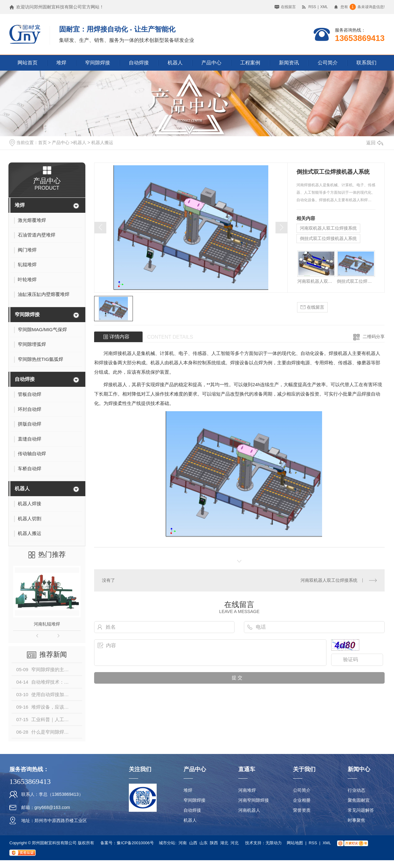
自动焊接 (139, 63)
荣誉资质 (302, 810)
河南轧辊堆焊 (47, 624)
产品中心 (211, 63)
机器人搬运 (102, 142)
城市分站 (167, 843)
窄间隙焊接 (98, 63)
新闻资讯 (289, 63)
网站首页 (28, 63)
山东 (204, 843)
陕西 (214, 843)
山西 (193, 843)
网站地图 (295, 843)
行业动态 (356, 790)
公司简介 (328, 63)
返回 (375, 143)
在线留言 (288, 7)
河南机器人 (249, 810)
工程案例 (250, 63)
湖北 (224, 843)
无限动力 (274, 843)
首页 (43, 142)
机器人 (175, 63)
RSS (312, 7)
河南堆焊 (247, 790)
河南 (183, 843)
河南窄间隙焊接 (254, 800)
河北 (235, 843)
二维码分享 (374, 337)
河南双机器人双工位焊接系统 (328, 228)
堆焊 (61, 63)
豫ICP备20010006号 (135, 843)
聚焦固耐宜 (359, 800)
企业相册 (302, 800)
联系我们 (366, 63)
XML (324, 7)
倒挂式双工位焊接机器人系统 (328, 238)
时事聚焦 (356, 820)
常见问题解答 (361, 810)
